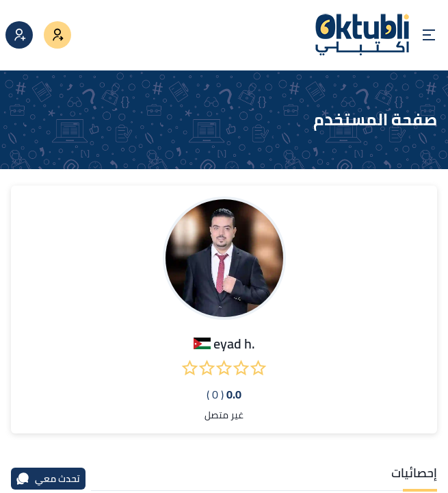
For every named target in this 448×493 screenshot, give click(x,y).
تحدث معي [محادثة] (48, 479)
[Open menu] (429, 35)
